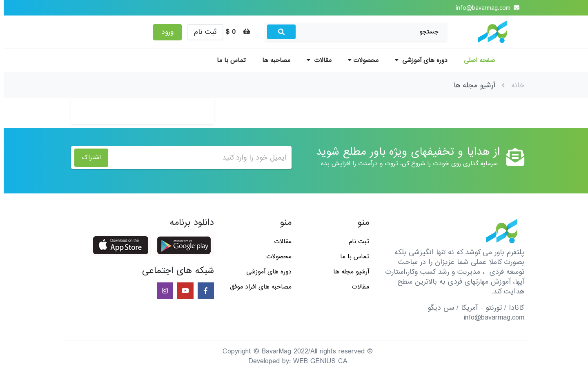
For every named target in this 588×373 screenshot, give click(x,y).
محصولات (360, 60)
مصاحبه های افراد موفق (257, 287)
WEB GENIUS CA (317, 361)
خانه (514, 85)
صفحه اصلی (476, 60)
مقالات (315, 60)
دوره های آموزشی (418, 60)
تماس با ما (228, 60)
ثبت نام (202, 32)
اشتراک (88, 158)
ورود (164, 32)
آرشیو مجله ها (347, 272)
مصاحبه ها (273, 60)
